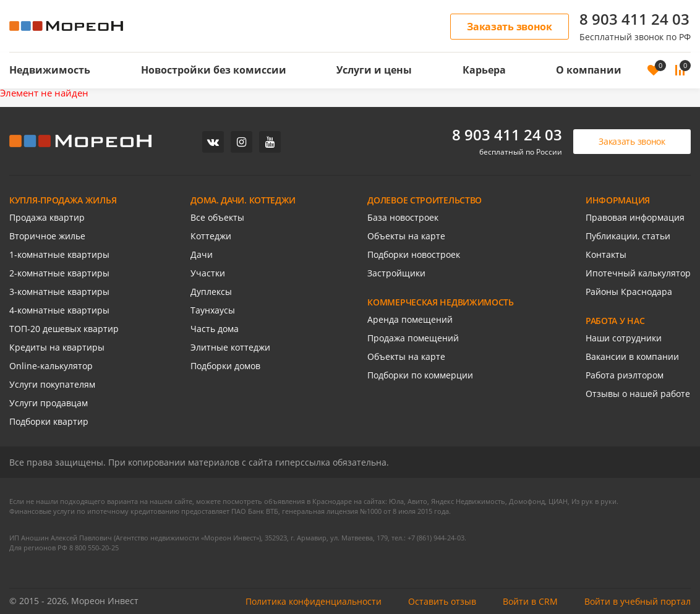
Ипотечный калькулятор (638, 273)
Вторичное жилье (47, 236)
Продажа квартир (47, 217)
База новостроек (403, 217)
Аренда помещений (410, 319)
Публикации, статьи (628, 236)
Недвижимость (50, 70)
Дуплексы (211, 292)
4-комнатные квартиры (59, 310)
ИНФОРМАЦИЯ (618, 200)
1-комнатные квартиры (59, 254)
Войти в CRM (530, 601)
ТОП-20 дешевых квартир (64, 329)
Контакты (606, 254)
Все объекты (217, 217)
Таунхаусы (213, 310)
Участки (208, 273)
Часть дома (215, 329)
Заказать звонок (510, 27)
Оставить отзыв (442, 601)
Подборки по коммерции (420, 375)
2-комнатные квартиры (59, 273)
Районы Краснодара (629, 292)
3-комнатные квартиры (59, 292)
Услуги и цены (374, 70)
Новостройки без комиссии (214, 70)
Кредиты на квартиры (57, 347)
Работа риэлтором (625, 375)
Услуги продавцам (49, 403)
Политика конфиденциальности (314, 601)
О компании (589, 70)
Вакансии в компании (632, 356)
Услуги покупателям (52, 384)
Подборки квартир (49, 421)
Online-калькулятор (51, 366)
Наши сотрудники (624, 338)
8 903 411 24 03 (634, 19)
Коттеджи (211, 236)
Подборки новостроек (414, 254)
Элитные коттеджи (230, 347)
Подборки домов (225, 366)
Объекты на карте (406, 236)
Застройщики (396, 273)
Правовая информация (635, 217)
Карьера (484, 70)
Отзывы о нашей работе (638, 394)
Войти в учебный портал (638, 601)
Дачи (202, 254)
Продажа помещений (413, 338)
